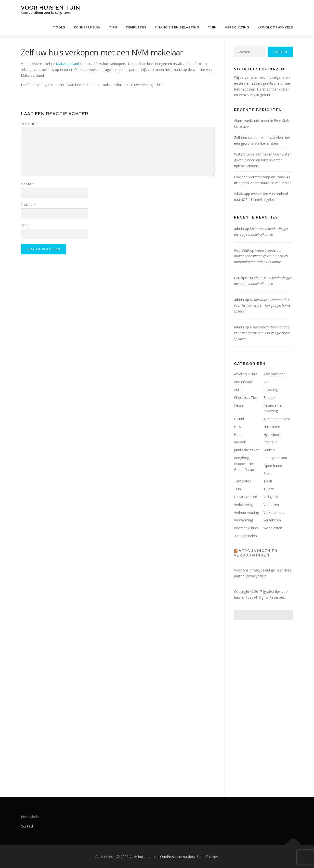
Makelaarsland (67, 64)
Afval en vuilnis (246, 374)
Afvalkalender (274, 374)
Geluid (239, 419)
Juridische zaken (247, 450)
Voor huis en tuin (51, 7)
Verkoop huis (274, 512)
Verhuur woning (246, 512)
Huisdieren (272, 427)
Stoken (269, 473)
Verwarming (243, 520)
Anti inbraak (243, 382)
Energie (269, 397)
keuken (269, 450)
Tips (113, 27)
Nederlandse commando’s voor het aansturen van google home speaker (262, 305)
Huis (237, 427)
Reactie (30, 124)
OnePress (168, 857)
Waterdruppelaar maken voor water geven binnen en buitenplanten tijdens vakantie (262, 160)
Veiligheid (271, 497)
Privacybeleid (31, 817)
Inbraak (240, 442)
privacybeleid (256, 576)
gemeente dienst (277, 419)
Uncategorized (246, 497)
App (267, 382)
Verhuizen (271, 505)
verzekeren (272, 520)
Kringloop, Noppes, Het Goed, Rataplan (246, 464)
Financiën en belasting (177, 27)
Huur (238, 434)
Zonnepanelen (87, 27)
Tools (59, 27)
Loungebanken (275, 458)
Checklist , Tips (246, 397)
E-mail (28, 205)
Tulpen (269, 489)
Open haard (273, 466)
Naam (28, 184)
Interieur (270, 442)
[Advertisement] (263, 703)
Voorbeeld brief (246, 528)
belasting (271, 390)
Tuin (212, 27)
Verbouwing (237, 27)
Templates (136, 27)
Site (25, 225)
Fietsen (240, 405)
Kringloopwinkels (275, 27)
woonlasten (273, 528)
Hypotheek (272, 434)
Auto (238, 390)
